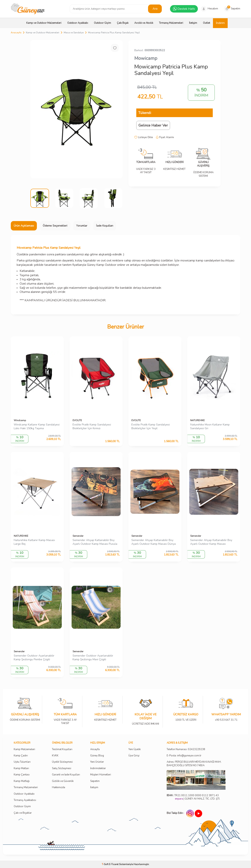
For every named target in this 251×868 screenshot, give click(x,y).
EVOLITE (77, 420)
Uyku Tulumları (22, 762)
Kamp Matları (21, 768)
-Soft (105, 864)
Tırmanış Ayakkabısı (25, 800)
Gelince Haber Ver (153, 125)
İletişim (193, 23)
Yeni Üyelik (135, 749)
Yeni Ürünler (97, 762)
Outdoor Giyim (102, 23)
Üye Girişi (134, 756)
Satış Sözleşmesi (62, 768)
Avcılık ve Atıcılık (144, 23)
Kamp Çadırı (21, 756)
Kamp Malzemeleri (24, 749)
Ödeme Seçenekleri (55, 226)
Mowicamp (146, 58)
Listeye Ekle (144, 137)
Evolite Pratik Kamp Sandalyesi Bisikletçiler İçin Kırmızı (92, 427)
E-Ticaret (114, 864)
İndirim (220, 23)
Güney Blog (97, 756)
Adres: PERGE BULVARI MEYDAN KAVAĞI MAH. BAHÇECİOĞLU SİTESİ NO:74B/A (194, 764)
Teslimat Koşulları (62, 749)
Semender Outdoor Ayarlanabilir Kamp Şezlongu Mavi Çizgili (93, 658)
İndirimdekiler (98, 768)
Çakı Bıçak (123, 23)
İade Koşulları (105, 226)
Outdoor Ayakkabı (78, 23)
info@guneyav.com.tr (189, 756)
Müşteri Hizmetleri (101, 775)
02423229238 (196, 749)
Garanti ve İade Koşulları (66, 775)
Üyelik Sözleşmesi (62, 762)
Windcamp (20, 420)
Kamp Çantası (22, 775)
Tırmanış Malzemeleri (171, 23)
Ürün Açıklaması (24, 226)
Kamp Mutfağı (22, 781)
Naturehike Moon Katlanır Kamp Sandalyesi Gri (210, 427)
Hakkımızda (59, 787)
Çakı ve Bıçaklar (23, 813)
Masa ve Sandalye (74, 33)
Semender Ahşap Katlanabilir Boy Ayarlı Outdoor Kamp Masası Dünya (154, 542)
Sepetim (95, 781)
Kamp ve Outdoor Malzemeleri (44, 23)
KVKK (55, 756)
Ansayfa (95, 749)
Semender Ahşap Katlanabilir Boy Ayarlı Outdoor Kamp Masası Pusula (95, 542)
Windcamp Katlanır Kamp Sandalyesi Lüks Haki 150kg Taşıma (37, 427)
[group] (76, 109)
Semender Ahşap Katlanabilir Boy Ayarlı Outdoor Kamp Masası (211, 542)
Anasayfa (16, 33)
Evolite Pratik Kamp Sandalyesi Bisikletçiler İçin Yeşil (151, 427)
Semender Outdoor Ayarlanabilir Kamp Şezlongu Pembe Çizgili (34, 658)
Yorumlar (82, 226)
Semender (78, 536)
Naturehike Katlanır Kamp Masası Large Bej (34, 542)
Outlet (206, 23)
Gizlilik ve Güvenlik (63, 781)
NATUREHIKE (197, 420)
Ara (155, 9)
